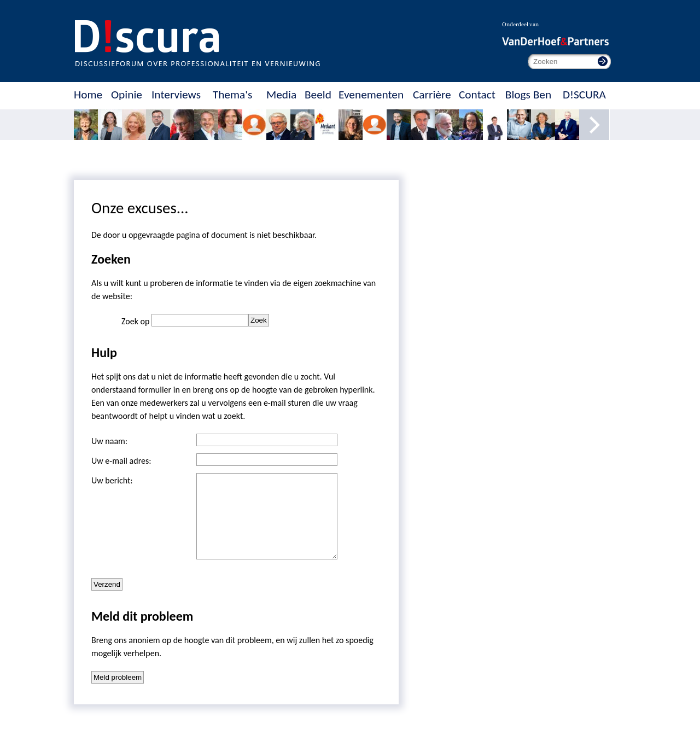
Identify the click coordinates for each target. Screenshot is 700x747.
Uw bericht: (112, 480)
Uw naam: (109, 441)
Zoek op (136, 321)
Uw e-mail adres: (121, 461)
